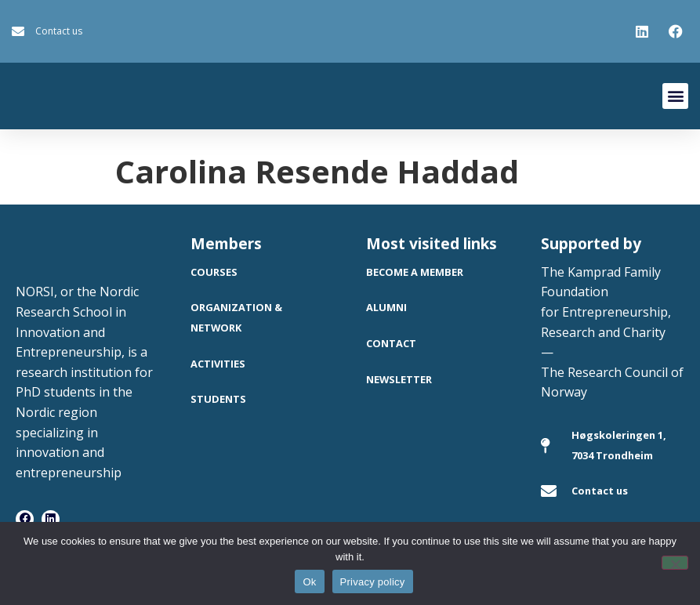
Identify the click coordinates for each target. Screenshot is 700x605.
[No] (675, 563)
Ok (309, 582)
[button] (675, 96)
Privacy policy (373, 582)
